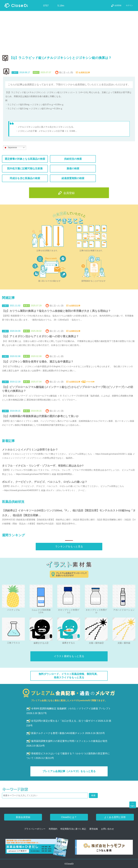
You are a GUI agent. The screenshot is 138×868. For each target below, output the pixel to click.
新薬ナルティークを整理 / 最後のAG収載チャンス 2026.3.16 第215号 (66, 733)
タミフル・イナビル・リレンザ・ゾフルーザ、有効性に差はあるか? (43, 466)
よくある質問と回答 (115, 817)
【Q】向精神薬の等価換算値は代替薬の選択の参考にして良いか (40, 416)
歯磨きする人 (69, 643)
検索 (93, 795)
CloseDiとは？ (69, 817)
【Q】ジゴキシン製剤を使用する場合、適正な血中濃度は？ (38, 362)
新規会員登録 (23, 817)
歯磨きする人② (41, 643)
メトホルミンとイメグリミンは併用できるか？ (30, 450)
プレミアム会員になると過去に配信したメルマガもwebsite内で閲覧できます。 (69, 700)
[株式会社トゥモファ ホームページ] (104, 848)
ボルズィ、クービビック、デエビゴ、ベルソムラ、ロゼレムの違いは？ (45, 482)
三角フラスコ (13, 643)
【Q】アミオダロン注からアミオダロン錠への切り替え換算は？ (40, 336)
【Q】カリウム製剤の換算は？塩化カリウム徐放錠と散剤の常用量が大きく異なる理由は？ (56, 311)
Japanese (10, 148)
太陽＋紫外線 (124, 643)
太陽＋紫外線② (96, 643)
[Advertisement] (69, 31)
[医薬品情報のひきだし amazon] (37, 848)
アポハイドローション (124, 610)
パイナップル (13, 610)
